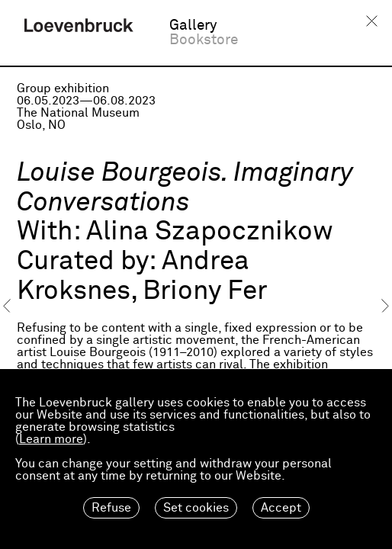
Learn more (51, 439)
